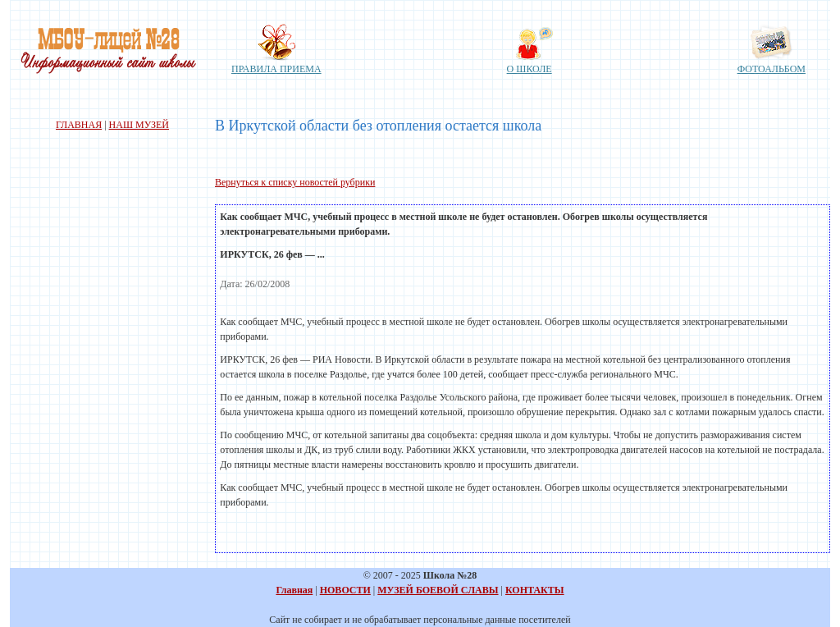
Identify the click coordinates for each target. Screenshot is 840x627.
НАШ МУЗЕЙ (139, 125)
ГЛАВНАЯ (79, 125)
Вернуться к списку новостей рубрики (295, 182)
